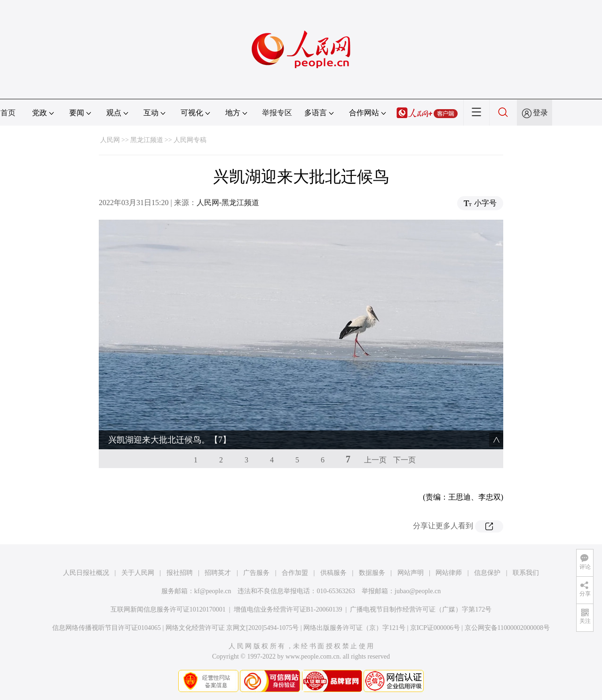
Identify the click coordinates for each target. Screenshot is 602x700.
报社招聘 (180, 573)
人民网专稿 (190, 140)
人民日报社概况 (86, 573)
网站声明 (411, 573)
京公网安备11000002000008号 (507, 628)
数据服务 (372, 573)
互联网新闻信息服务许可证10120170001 (168, 609)
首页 (8, 113)
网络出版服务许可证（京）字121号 (354, 628)
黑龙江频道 (147, 140)
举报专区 (277, 113)
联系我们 (526, 573)
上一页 (375, 460)
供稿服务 (333, 573)
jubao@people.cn (418, 591)
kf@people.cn (213, 591)
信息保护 (487, 573)
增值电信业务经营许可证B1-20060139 (288, 609)
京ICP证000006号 (435, 628)
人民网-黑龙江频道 (228, 203)
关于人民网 (138, 573)
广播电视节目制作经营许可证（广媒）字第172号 (421, 609)
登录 (540, 113)
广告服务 (256, 573)
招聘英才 (218, 573)
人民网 (110, 140)
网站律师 (449, 573)
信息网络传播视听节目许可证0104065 (107, 628)
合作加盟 (295, 573)
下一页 (404, 460)
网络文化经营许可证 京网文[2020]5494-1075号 (232, 628)
